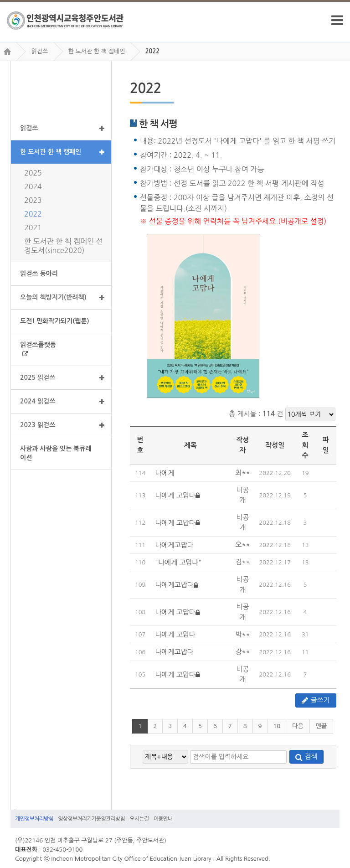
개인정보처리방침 (34, 819)
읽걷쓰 (39, 51)
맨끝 (321, 726)
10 (277, 726)
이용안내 (163, 819)
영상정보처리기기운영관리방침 (91, 819)
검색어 (13, 809)
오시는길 (139, 819)
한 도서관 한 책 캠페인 (97, 51)
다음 (298, 726)
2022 (153, 51)
